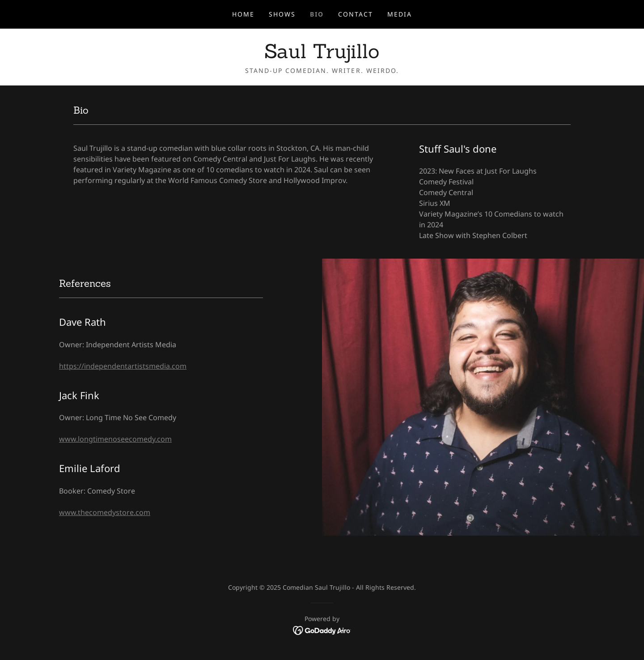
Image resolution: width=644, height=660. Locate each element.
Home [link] (243, 14)
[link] (322, 55)
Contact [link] (356, 14)
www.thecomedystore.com (105, 512)
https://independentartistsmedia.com (123, 366)
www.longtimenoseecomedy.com (115, 439)
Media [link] (400, 14)
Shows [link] (282, 14)
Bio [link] (317, 14)
